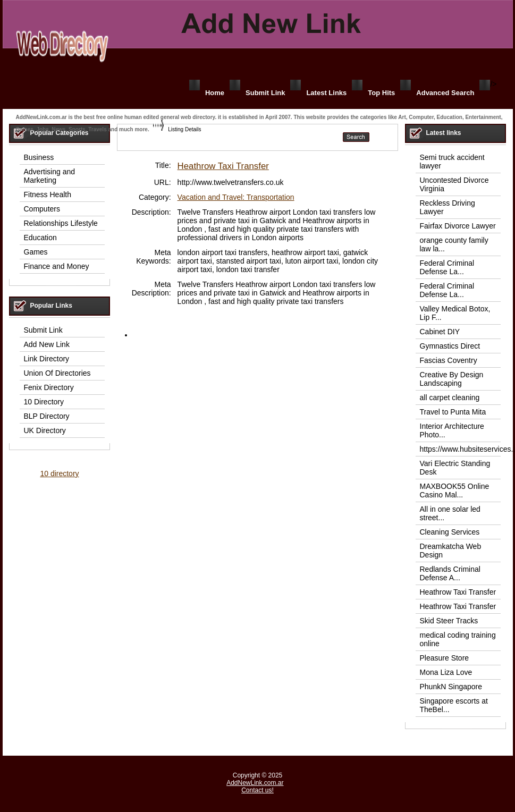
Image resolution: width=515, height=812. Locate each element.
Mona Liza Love (446, 672)
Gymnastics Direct (450, 346)
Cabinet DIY (440, 332)
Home (215, 93)
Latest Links (326, 93)
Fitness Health (48, 194)
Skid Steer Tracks (449, 621)
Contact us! (257, 790)
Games (36, 252)
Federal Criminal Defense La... (447, 267)
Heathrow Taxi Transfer (223, 166)
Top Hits (381, 93)
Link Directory (47, 359)
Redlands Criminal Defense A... (450, 573)
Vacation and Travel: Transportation (236, 197)
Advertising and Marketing (50, 176)
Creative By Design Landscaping (452, 379)
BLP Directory (47, 416)
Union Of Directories (57, 373)
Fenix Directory (49, 387)
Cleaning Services (450, 532)
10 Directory (44, 402)
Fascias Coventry (449, 360)
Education (40, 238)
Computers (42, 209)
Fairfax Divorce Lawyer (458, 226)
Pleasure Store (445, 658)
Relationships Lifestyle (61, 223)
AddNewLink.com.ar (255, 783)
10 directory (59, 473)
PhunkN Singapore (451, 687)
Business (39, 157)
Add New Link (47, 344)
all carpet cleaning (450, 397)
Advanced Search (445, 93)
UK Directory (45, 430)
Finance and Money (57, 266)
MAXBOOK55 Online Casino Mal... (455, 490)
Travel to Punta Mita (453, 412)
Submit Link (265, 93)
